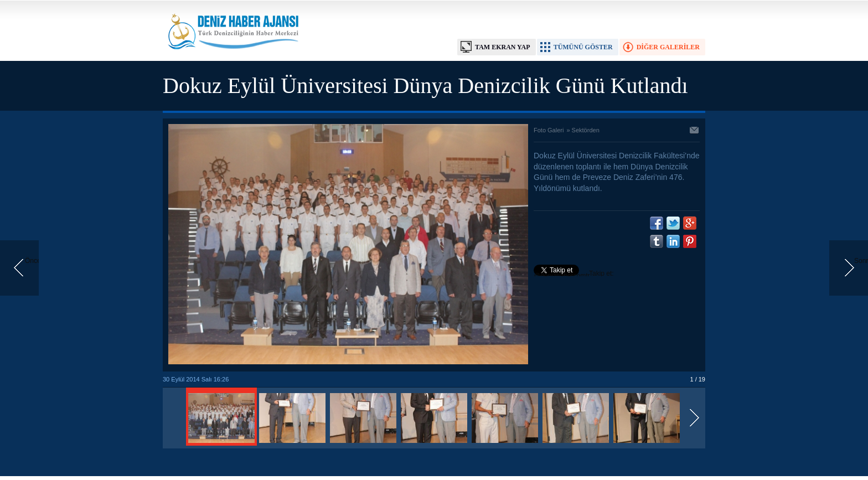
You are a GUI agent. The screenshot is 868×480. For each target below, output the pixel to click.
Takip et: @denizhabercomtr (574, 275)
